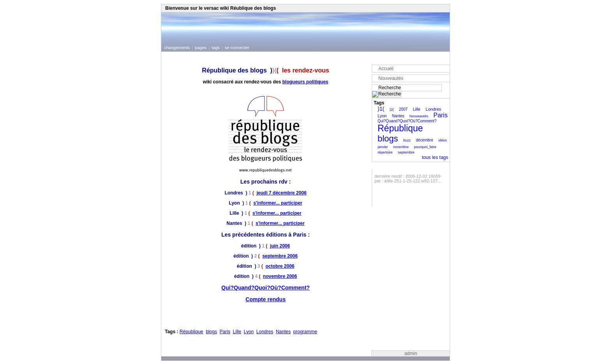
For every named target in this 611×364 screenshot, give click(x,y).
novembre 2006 (280, 276)
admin (411, 353)
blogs (211, 332)
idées (443, 140)
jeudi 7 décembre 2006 (281, 193)
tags (216, 48)
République (192, 332)
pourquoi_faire (425, 147)
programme (305, 332)
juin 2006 (280, 246)
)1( (381, 109)
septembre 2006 (280, 256)
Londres (265, 332)
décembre (424, 140)
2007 (403, 109)
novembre (401, 147)
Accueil (386, 69)
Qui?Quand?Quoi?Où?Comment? (266, 288)
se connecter (237, 48)
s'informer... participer (278, 203)
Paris (225, 332)
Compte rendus (266, 299)
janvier (383, 147)
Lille (237, 332)
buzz (407, 140)
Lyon (249, 332)
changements (177, 48)
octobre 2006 (280, 266)
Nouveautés (391, 78)
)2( (391, 110)
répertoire (385, 152)
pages (201, 48)
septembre (406, 152)
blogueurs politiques (305, 82)
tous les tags (435, 157)
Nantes (283, 332)
